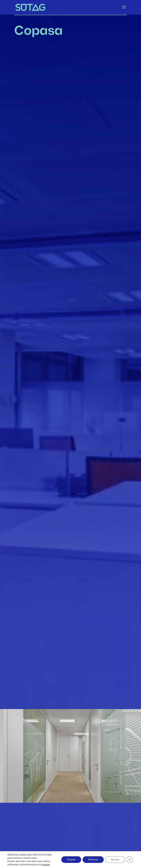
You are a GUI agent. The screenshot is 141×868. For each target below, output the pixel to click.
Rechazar (93, 859)
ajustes (46, 865)
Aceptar (71, 859)
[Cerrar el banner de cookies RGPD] (130, 860)
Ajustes (115, 859)
